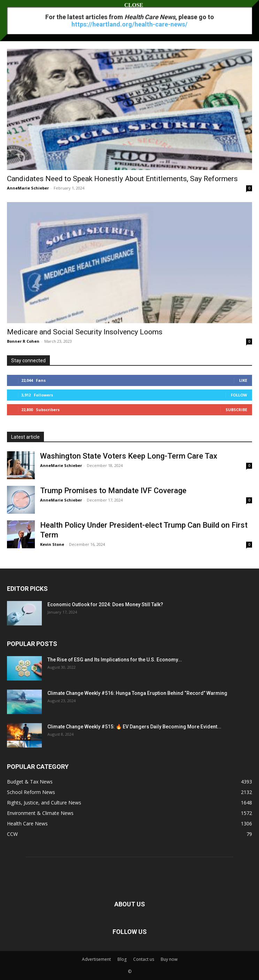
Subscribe (236, 410)
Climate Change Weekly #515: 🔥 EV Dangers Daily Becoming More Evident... (134, 727)
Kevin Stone (52, 544)
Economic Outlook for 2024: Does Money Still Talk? (105, 604)
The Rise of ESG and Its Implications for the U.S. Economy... (115, 660)
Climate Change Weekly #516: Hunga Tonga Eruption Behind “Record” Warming (137, 693)
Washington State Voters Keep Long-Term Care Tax (129, 456)
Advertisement (96, 959)
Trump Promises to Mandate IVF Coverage (113, 491)
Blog (122, 959)
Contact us (144, 959)
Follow (239, 395)
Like (243, 380)
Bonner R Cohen (23, 341)
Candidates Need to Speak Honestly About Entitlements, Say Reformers (122, 179)
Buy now (169, 959)
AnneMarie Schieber (28, 188)
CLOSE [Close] (130, 5)
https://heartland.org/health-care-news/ (129, 24)
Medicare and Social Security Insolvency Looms (85, 332)
